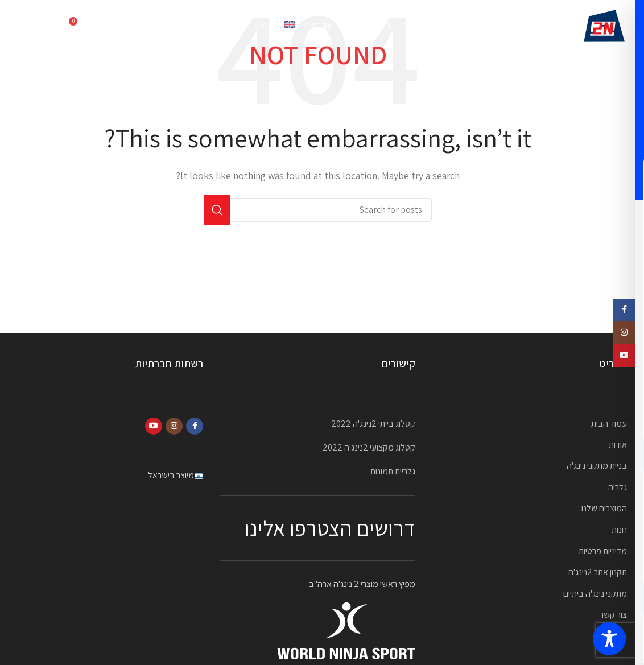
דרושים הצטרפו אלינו (330, 528)
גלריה (618, 487)
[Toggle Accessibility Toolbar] (609, 639)
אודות (618, 445)
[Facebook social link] (195, 426)
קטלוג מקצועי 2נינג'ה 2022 (369, 447)
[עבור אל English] (274, 26)
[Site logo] (604, 25)
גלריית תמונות (393, 471)
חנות (619, 530)
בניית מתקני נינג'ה (597, 466)
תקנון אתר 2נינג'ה (598, 572)
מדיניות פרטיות (603, 551)
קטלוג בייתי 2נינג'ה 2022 (373, 424)
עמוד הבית (609, 424)
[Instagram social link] (174, 426)
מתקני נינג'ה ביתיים (595, 594)
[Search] (102, 26)
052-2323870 (34, 25)
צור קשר (613, 615)
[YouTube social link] (154, 426)
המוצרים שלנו (604, 508)
